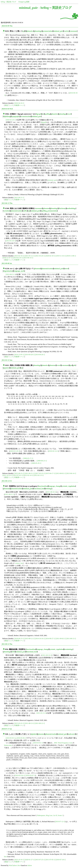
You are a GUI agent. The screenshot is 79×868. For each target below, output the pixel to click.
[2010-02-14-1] (53, 451)
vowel (69, 114)
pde (74, 365)
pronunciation (48, 31)
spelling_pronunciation (49, 211)
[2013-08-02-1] (61, 473)
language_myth (19, 271)
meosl (67, 269)
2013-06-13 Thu (7, 203)
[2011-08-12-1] (40, 723)
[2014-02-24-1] (18, 258)
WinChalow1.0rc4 (15, 865)
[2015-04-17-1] (50, 473)
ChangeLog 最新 (24, 2)
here (5, 857)
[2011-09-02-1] (61, 639)
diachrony (62, 208)
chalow (30, 865)
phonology (38, 31)
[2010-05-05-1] (11, 738)
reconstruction (26, 116)
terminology (69, 649)
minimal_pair (58, 31)
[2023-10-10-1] (19, 860)
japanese (6, 368)
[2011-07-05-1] (50, 860)
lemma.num (8, 745)
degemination (8, 271)
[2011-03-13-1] (41, 713)
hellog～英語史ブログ (8, 2)
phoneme (46, 208)
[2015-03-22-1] (19, 723)
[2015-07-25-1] (40, 860)
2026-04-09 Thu (7, 26)
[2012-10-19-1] (7, 475)
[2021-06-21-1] (19, 198)
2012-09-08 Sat (7, 263)
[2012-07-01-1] (18, 475)
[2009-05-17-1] (28, 458)
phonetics (30, 31)
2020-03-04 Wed (7, 109)
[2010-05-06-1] (21, 738)
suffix (25, 211)
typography (16, 116)
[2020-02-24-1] (11, 120)
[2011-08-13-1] (71, 639)
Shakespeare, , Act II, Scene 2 (50, 815)
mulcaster (72, 734)
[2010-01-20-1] (15, 451)
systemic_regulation (68, 486)
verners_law (19, 563)
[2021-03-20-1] (40, 256)
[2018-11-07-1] (7, 258)
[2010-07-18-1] (61, 860)
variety (66, 31)
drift (13, 652)
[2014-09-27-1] (50, 639)
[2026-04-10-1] (19, 103)
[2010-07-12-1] (60, 822)
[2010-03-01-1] (38, 743)
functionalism (43, 486)
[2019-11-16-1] (61, 256)
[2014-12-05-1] (19, 355)
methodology (71, 208)
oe (43, 114)
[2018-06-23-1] (19, 639)
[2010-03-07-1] (30, 775)
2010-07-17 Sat (7, 729)
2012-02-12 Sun (7, 360)
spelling (48, 114)
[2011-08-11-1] (9, 494)
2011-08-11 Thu (7, 644)
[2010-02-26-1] (20, 775)
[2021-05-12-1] (29, 256)
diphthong (7, 116)
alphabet (34, 734)
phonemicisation (16, 211)
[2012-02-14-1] (28, 475)
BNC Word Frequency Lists (63, 743)
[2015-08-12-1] (29, 639)
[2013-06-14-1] (28, 258)
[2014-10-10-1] (40, 639)
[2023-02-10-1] (19, 256)
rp (23, 31)
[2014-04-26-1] (40, 355)
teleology (49, 489)
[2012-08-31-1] (11, 274)
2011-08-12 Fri (7, 481)
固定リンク (9, 105)
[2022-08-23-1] (19, 473)
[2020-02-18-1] (50, 256)
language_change (55, 486)
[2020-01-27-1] (29, 860)
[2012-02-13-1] (39, 475)
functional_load (39, 489)
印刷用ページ (19, 105)
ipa (71, 365)
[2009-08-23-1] (42, 461)
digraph (38, 114)
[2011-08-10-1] (51, 492)
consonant (73, 31)
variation (6, 211)
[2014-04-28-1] (29, 355)
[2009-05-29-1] (36, 463)
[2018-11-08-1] (71, 256)
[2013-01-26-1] (11, 241)
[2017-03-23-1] (40, 473)
